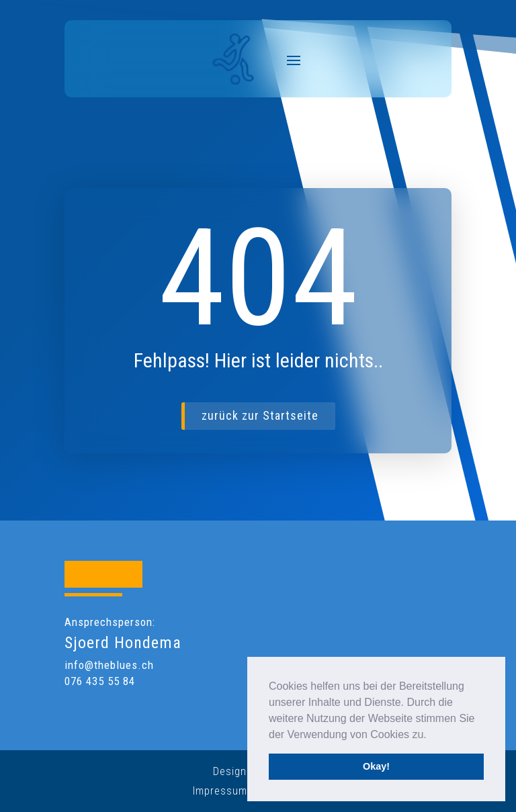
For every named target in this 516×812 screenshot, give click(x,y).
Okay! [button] (376, 766)
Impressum (220, 791)
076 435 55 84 (100, 681)
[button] (431, 735)
